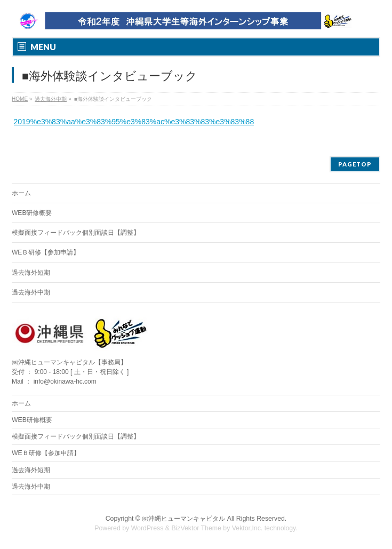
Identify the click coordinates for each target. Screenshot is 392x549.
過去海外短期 (31, 273)
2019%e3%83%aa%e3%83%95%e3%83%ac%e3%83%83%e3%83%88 (134, 122)
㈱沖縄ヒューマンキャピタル (183, 519)
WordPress (147, 528)
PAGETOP (355, 164)
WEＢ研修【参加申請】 (46, 252)
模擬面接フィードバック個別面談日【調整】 (76, 233)
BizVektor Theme (196, 528)
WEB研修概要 (32, 213)
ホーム (21, 193)
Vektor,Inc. (247, 528)
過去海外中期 (31, 292)
